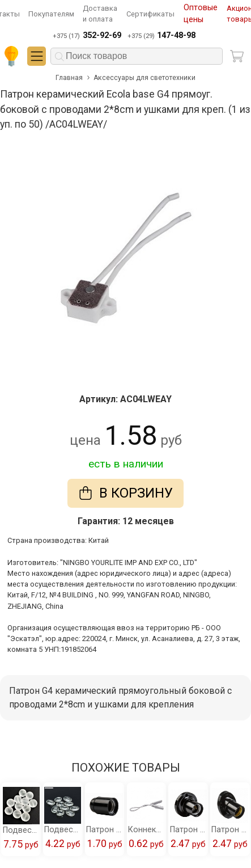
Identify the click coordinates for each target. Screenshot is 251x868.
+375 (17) (87, 36)
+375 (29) (161, 36)
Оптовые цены (201, 14)
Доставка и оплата (100, 14)
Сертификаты (150, 14)
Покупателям (51, 14)
